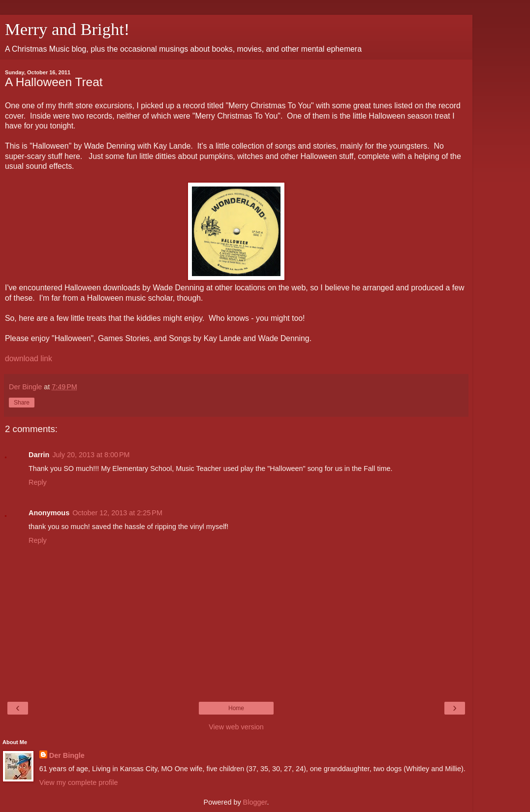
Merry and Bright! (67, 29)
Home (236, 708)
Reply (38, 482)
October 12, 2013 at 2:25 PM (117, 513)
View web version (236, 727)
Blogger (255, 802)
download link (29, 359)
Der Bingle (67, 755)
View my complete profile (79, 782)
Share (22, 403)
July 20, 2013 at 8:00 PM (91, 455)
